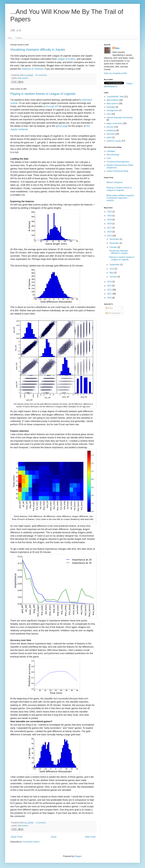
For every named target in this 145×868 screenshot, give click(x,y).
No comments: (41, 75)
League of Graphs (66, 59)
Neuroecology (113, 155)
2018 (110, 224)
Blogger (78, 856)
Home (54, 837)
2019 (110, 220)
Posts (109, 308)
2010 (110, 298)
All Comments (113, 313)
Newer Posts (17, 837)
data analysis (112, 100)
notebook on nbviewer (32, 69)
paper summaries (114, 123)
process (110, 127)
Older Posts (90, 837)
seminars (111, 134)
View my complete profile (115, 73)
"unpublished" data (115, 97)
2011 (110, 294)
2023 (110, 212)
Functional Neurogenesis (118, 162)
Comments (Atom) (31, 842)
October (113, 247)
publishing (111, 130)
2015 (110, 236)
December (115, 239)
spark (109, 137)
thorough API (52, 106)
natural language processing (119, 117)
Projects (19, 38)
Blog (10, 38)
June (112, 269)
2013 (110, 286)
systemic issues (114, 141)
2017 (110, 228)
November (115, 243)
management (112, 110)
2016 (110, 232)
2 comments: (41, 823)
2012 (110, 290)
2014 (110, 282)
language (111, 107)
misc (109, 114)
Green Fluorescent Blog (117, 171)
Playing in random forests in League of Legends (43, 94)
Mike (117, 48)
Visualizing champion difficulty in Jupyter (38, 50)
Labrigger (111, 151)
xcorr (109, 158)
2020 (110, 216)
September (115, 265)
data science (23, 78)
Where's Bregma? (115, 182)
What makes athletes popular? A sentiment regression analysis (120, 198)
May (112, 273)
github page (62, 126)
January (113, 277)
